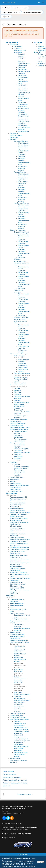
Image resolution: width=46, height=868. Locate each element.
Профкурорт (18, 474)
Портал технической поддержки (42, 56)
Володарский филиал (21, 141)
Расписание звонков (21, 377)
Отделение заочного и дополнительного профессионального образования (21, 320)
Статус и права (23, 367)
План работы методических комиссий (22, 452)
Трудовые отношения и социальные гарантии (22, 467)
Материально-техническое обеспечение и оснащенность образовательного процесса (24, 90)
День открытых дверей (18, 584)
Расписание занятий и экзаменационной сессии (24, 161)
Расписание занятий (17, 603)
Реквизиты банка (16, 483)
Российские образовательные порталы (20, 654)
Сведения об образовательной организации (20, 50)
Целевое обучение (16, 582)
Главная (7, 8)
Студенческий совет (17, 478)
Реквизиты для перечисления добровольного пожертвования (20, 487)
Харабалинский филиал (22, 203)
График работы (23, 369)
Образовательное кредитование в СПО (17, 587)
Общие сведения (22, 8)
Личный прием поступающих (19, 547)
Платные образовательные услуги (24, 98)
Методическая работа (17, 443)
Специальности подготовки (23, 148)
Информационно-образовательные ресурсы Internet (20, 648)
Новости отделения (21, 239)
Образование (22, 69)
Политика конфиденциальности (13, 813)
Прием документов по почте (20, 549)
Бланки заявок (40, 61)
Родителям (18, 393)
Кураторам (18, 391)
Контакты (21, 371)
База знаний (42, 66)
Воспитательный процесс (18, 385)
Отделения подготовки (13, 12)
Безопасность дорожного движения (22, 168)
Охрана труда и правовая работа (20, 471)
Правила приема (15, 501)
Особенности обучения (22, 351)
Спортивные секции (20, 619)
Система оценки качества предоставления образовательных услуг (18, 422)
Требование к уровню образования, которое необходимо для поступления (20, 511)
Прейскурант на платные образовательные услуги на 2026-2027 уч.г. (19, 543)
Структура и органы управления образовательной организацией (24, 62)
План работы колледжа (22, 373)
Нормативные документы (19, 572)
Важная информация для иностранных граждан (21, 754)
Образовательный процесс (19, 354)
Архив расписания (20, 383)
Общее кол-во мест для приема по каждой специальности (18, 505)
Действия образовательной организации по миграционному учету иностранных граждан (21, 725)
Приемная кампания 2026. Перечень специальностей (19, 498)
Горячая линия (15, 580)
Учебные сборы (15, 758)
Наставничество (23, 131)
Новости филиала (24, 145)
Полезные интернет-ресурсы (20, 642)
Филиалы (13, 139)
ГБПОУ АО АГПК (9, 2)
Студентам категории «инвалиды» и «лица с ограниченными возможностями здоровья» (19, 637)
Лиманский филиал (20, 172)
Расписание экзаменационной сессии (24, 220)
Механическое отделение (34, 12)
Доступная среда (23, 116)
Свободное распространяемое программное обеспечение (20, 680)
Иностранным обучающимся (19, 719)
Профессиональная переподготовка (20, 440)
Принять (41, 862)
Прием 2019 (14, 594)
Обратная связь (23, 854)
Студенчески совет (16, 491)
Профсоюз (14, 462)
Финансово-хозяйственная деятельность (23, 104)
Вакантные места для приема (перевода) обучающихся (23, 111)
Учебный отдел (19, 356)
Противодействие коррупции (24, 128)
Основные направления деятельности (22, 363)
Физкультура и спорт (17, 613)
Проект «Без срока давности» (20, 417)
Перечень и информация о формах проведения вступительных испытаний (19, 516)
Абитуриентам (11, 493)
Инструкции (41, 64)
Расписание (18, 630)
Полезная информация (17, 714)
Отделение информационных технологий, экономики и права (22, 262)
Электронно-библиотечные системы (22, 693)
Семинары (17, 400)
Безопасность (15, 480)
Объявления (42, 50)
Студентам (17, 394)
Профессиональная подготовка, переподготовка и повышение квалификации (20, 427)
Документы (22, 68)
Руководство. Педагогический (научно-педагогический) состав (23, 79)
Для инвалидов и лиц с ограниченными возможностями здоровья (21, 405)
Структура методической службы (21, 448)
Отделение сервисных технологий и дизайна (21, 233)
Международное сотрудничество (23, 119)
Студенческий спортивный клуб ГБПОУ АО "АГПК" (22, 412)
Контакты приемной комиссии (20, 578)
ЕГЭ (11, 607)
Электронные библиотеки (18, 670)
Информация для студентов (23, 347)
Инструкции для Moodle (18, 717)
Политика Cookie (29, 866)
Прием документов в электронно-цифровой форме (20, 539)
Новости (17, 389)
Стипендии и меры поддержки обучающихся (24, 124)
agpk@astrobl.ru (10, 838)
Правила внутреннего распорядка (17, 600)
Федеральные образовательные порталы (20, 659)
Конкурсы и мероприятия (18, 455)
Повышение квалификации (19, 436)
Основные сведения (25, 794)
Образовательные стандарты (24, 72)
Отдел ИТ (37, 52)
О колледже (14, 44)
